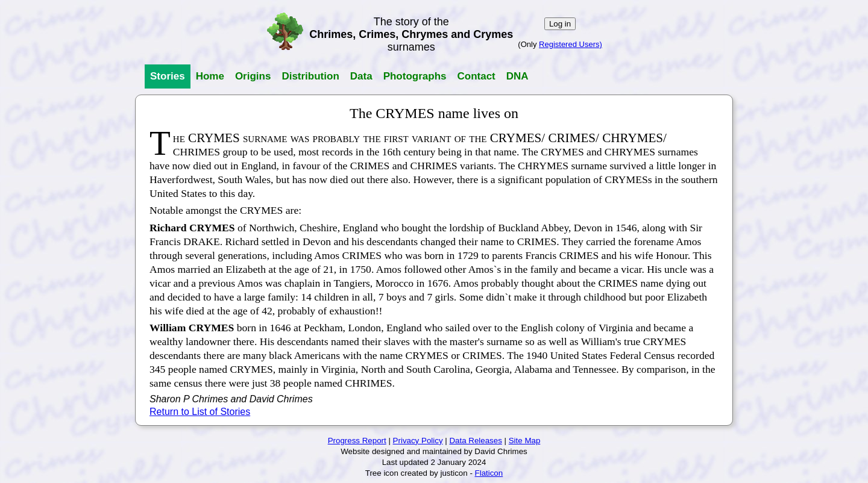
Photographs (415, 76)
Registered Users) (571, 44)
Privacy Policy (418, 441)
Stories (168, 76)
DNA (517, 76)
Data (361, 76)
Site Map (525, 441)
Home (210, 76)
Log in (560, 24)
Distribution (310, 76)
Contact (476, 76)
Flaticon (489, 473)
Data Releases (475, 441)
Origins (253, 76)
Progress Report (357, 441)
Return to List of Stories (200, 412)
